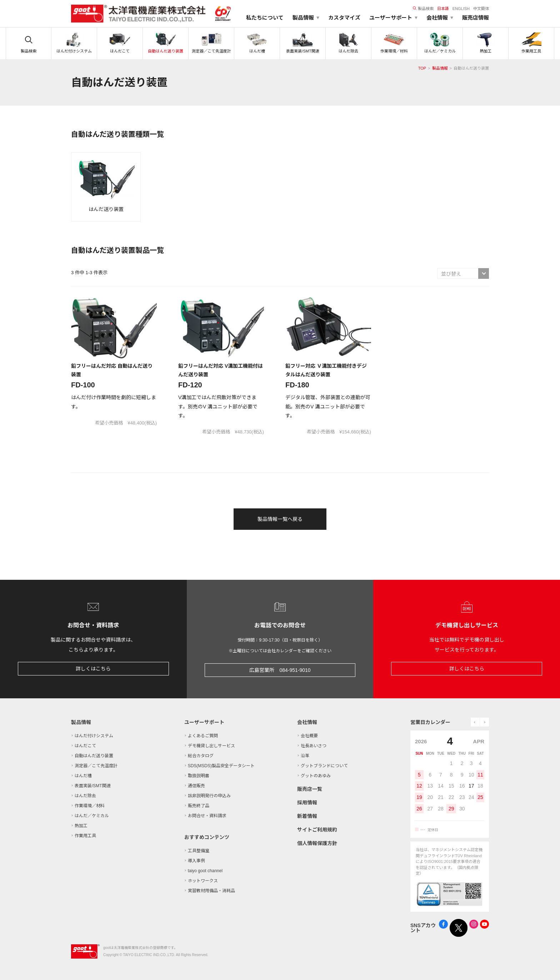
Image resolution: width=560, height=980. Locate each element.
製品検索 (423, 9)
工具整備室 (199, 851)
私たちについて (265, 18)
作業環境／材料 (90, 806)
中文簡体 (481, 9)
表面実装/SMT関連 (93, 786)
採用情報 (307, 803)
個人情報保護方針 (317, 843)
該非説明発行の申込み (209, 796)
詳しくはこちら (93, 669)
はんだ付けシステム (94, 736)
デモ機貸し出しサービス (211, 746)
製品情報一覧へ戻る (280, 519)
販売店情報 (476, 18)
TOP (422, 68)
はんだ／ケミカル (92, 816)
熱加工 (81, 826)
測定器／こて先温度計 (96, 766)
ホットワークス (203, 881)
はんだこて (85, 746)
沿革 (305, 756)
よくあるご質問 (203, 736)
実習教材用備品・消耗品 (211, 891)
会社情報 (307, 722)
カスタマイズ (344, 18)
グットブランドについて (324, 766)
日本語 (443, 9)
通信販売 (196, 786)
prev (475, 722)
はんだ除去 (85, 796)
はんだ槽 (83, 776)
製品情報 (440, 68)
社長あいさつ (314, 746)
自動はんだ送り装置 (94, 756)
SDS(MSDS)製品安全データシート (221, 766)
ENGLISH (461, 9)
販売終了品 (199, 806)
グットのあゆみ (316, 776)
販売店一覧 (310, 789)
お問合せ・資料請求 (207, 816)
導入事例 (196, 861)
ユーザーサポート (204, 722)
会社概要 (309, 736)
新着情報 (307, 816)
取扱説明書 (199, 776)
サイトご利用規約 (317, 830)
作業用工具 (85, 836)
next (484, 722)
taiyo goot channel (205, 871)
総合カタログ (201, 756)
